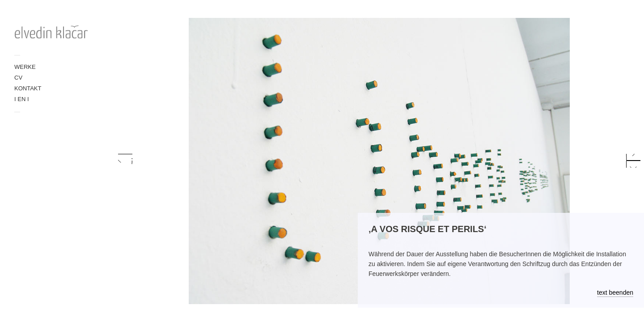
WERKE (25, 67)
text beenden (615, 292)
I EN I (22, 99)
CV (18, 78)
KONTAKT (28, 88)
